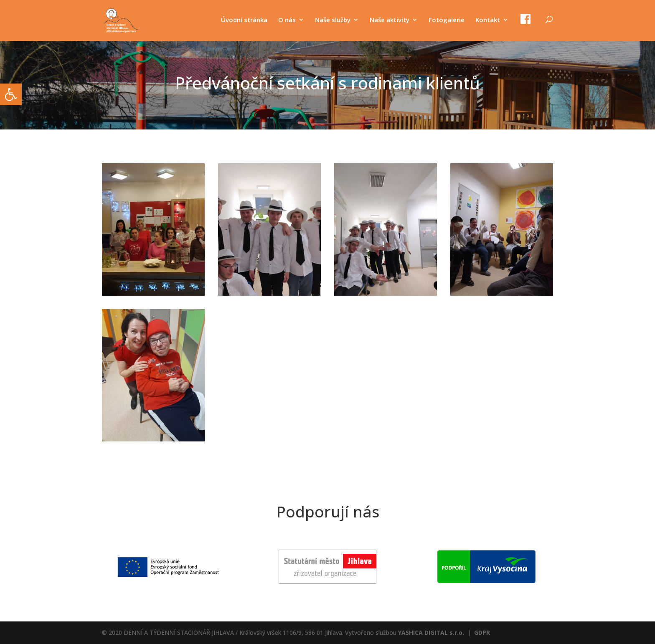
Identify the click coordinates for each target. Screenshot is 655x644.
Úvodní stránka (244, 20)
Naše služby (333, 20)
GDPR (482, 633)
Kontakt (488, 20)
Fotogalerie (447, 20)
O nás (287, 20)
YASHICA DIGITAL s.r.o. (431, 633)
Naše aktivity (390, 20)
